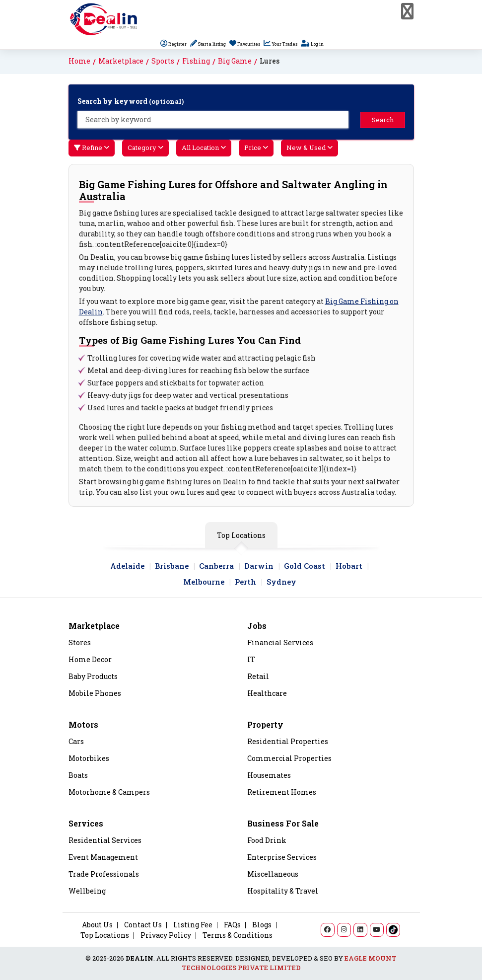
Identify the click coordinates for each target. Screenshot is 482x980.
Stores (80, 643)
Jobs (257, 626)
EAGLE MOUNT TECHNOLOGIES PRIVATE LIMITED (289, 963)
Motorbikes (89, 758)
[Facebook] (328, 930)
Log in (312, 44)
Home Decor (90, 660)
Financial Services (280, 643)
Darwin (259, 566)
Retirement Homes (282, 792)
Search (383, 120)
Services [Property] (86, 823)
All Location (204, 148)
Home (79, 61)
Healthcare (267, 693)
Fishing (196, 61)
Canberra (216, 566)
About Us (97, 925)
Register (173, 44)
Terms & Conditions (238, 935)
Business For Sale (283, 823)
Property (265, 724)
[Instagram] (344, 930)
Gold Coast (305, 566)
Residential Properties (288, 742)
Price (256, 148)
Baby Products (93, 677)
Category (145, 148)
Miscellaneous (273, 874)
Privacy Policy (166, 935)
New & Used (310, 148)
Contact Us (143, 925)
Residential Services (105, 840)
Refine (92, 148)
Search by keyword (131, 101)
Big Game (235, 61)
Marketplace (121, 61)
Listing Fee (193, 925)
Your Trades (280, 44)
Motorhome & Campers (109, 792)
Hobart (349, 566)
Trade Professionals (104, 874)
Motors (83, 724)
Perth (245, 582)
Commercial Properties (289, 758)
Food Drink (267, 840)
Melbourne (204, 582)
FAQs (232, 925)
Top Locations (241, 535)
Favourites (245, 44)
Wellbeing (87, 891)
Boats (78, 775)
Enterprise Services (282, 857)
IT (251, 660)
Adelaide (127, 566)
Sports (163, 61)
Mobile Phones (95, 693)
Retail (258, 677)
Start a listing (208, 44)
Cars (76, 742)
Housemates (269, 775)
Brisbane (172, 566)
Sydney (281, 582)
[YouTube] (377, 930)
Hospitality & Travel (283, 891)
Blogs (262, 925)
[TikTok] (393, 930)
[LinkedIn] (360, 930)
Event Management (103, 857)
